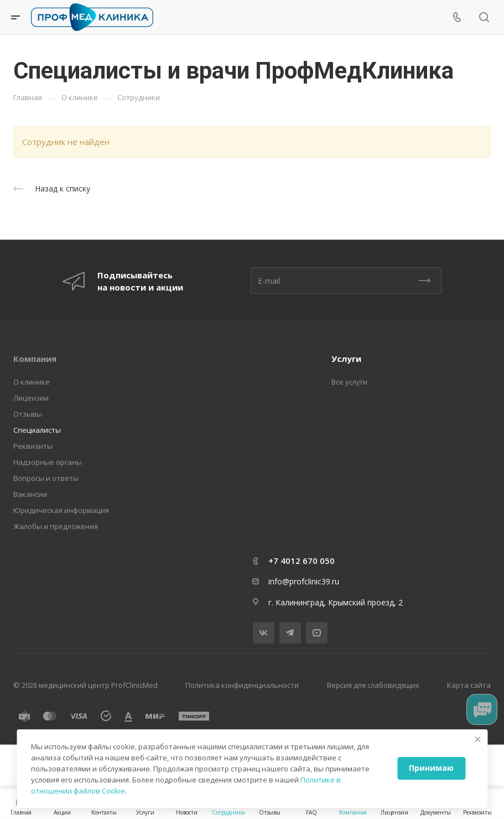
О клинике (32, 382)
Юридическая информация (61, 510)
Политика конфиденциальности (242, 685)
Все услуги (349, 382)
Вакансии (30, 494)
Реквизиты (33, 446)
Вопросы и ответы (46, 478)
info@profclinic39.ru (304, 581)
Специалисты (37, 430)
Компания (35, 359)
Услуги (346, 359)
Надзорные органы (48, 462)
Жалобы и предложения (56, 526)
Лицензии (31, 398)
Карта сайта (469, 685)
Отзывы (28, 414)
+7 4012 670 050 (302, 561)
